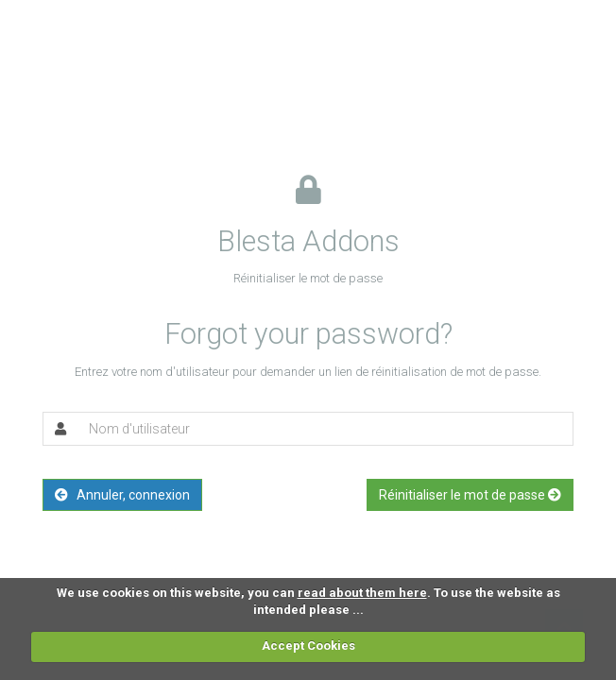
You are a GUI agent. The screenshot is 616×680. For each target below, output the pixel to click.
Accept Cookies (308, 646)
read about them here (362, 593)
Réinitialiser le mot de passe (470, 495)
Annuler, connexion (122, 495)
